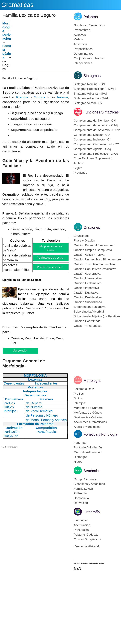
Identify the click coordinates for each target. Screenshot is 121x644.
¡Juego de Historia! (86, 546)
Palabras (91, 17)
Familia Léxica (83, 489)
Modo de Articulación (88, 452)
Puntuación (81, 530)
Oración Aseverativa (87, 274)
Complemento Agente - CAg (92, 149)
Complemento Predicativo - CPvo (96, 154)
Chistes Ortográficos (87, 539)
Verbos (78, 39)
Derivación (7, 37)
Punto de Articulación (88, 447)
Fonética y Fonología (100, 434)
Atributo (79, 163)
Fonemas (80, 443)
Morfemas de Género (88, 413)
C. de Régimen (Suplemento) (93, 158)
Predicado (81, 173)
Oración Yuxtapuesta (88, 326)
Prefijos (22, 97)
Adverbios (80, 44)
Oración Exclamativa (87, 283)
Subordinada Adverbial (89, 312)
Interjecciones (83, 63)
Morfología (6, 27)
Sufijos (40, 97)
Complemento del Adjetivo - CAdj (96, 125)
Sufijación (11, 436)
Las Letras (81, 520)
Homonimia (81, 498)
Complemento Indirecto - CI (92, 139)
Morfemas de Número (88, 408)
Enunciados (82, 236)
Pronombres (82, 30)
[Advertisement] (40, 43)
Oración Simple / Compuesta (93, 250)
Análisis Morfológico (87, 427)
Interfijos (79, 403)
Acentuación (82, 525)
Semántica (92, 471)
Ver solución (20, 351)
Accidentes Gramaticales (90, 422)
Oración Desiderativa (88, 297)
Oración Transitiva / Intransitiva (94, 264)
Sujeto (78, 168)
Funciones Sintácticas (101, 112)
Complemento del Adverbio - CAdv (97, 130)
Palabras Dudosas (86, 535)
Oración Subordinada (88, 302)
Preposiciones (83, 49)
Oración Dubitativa (86, 293)
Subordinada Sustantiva (90, 307)
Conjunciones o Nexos (89, 58)
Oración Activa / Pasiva (89, 255)
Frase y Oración (84, 240)
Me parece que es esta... (51, 248)
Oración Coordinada (87, 321)
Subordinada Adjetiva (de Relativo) (97, 316)
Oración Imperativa (86, 288)
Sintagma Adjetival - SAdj (91, 94)
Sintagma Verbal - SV (88, 103)
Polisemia (80, 493)
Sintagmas (92, 76)
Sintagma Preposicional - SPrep (95, 89)
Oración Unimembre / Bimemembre (97, 259)
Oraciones (92, 227)
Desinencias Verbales (88, 417)
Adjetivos (80, 35)
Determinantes (84, 54)
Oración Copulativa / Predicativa (95, 269)
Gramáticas (17, 5)
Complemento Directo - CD (92, 135)
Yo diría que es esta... (51, 258)
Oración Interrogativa (88, 278)
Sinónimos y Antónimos (89, 484)
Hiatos (78, 462)
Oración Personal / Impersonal (94, 245)
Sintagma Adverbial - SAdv (92, 98)
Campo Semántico (86, 479)
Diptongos (81, 457)
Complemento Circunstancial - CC (96, 144)
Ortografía (92, 512)
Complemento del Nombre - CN (95, 121)
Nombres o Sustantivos (89, 25)
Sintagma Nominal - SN (89, 84)
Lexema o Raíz (84, 389)
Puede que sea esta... (51, 267)
